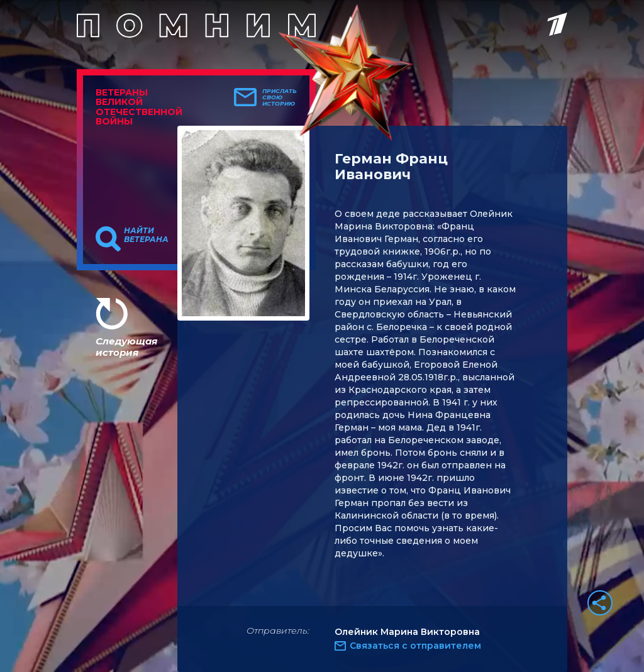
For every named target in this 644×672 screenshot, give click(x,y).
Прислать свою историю (280, 97)
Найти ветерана (146, 235)
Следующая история (126, 347)
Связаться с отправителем (415, 646)
